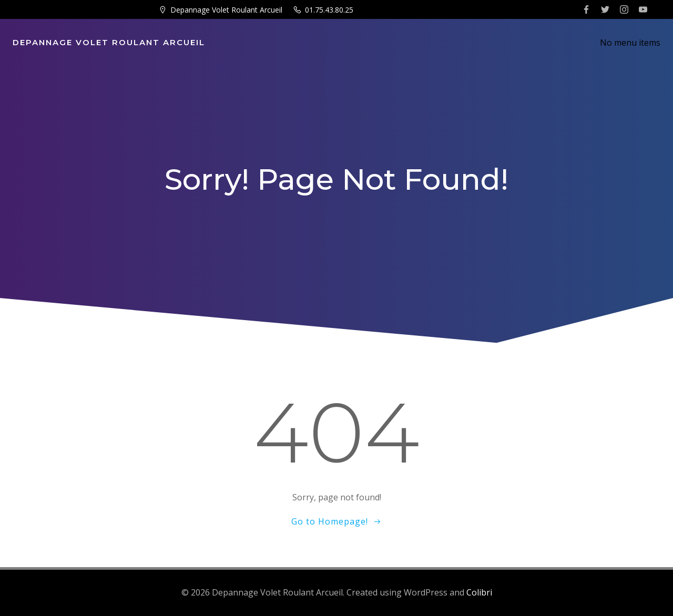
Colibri (479, 592)
